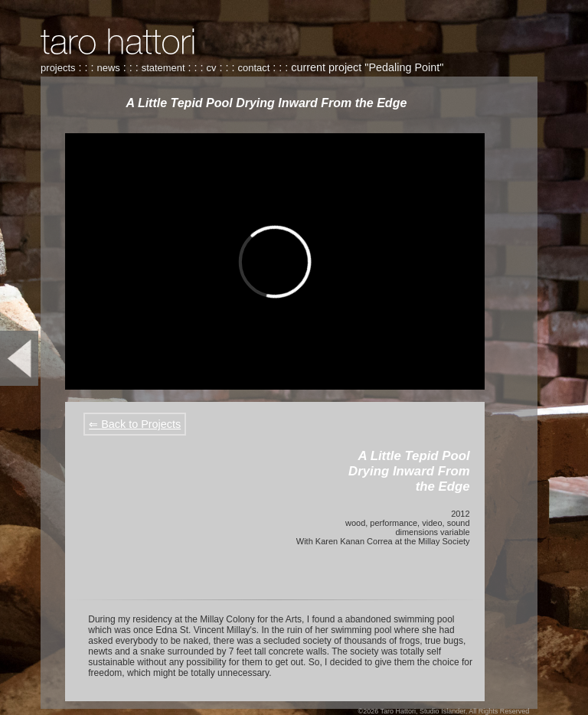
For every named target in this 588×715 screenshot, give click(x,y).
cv (212, 68)
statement (163, 68)
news (108, 68)
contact (254, 68)
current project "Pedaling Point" (367, 67)
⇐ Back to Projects (135, 424)
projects (58, 68)
